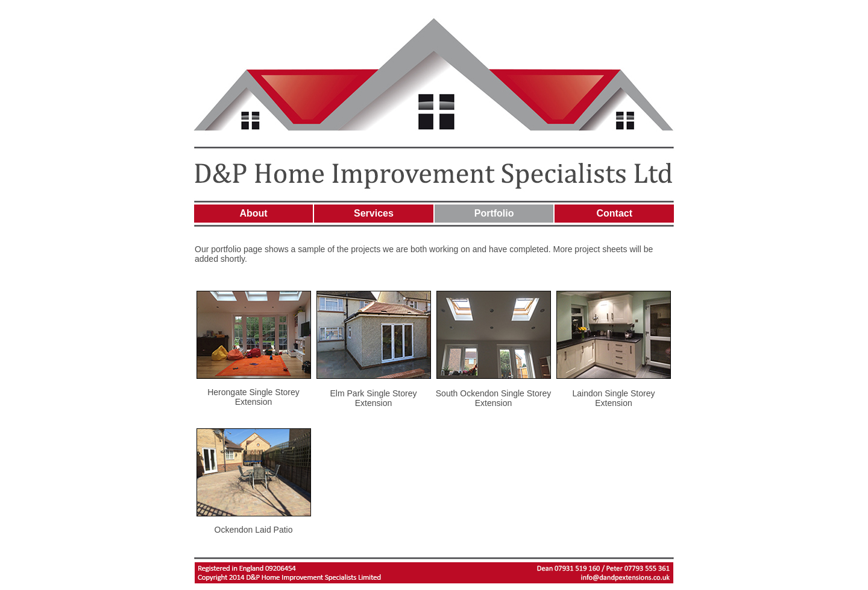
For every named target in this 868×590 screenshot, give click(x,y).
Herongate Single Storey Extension (253, 397)
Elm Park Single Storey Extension (374, 398)
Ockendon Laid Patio (254, 530)
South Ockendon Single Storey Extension (493, 398)
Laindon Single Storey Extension (614, 398)
